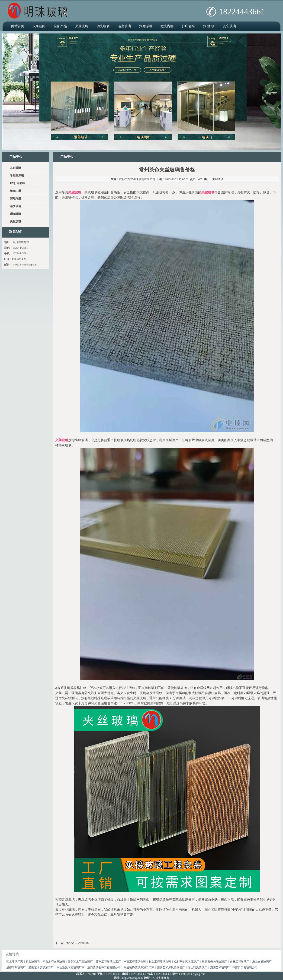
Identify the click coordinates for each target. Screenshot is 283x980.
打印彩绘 (188, 26)
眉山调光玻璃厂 (197, 967)
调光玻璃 (103, 26)
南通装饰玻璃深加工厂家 (139, 967)
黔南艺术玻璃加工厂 (41, 967)
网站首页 (18, 26)
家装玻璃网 (33, 962)
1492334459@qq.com (25, 265)
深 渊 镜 (209, 26)
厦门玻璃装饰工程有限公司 (104, 967)
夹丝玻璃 (82, 26)
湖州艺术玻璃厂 (220, 967)
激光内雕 (167, 26)
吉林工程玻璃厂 (240, 962)
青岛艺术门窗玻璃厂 (80, 962)
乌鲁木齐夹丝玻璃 (54, 962)
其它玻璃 (229, 26)
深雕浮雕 (146, 26)
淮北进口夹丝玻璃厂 (79, 943)
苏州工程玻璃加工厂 (108, 962)
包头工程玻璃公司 (160, 962)
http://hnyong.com (132, 978)
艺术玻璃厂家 (15, 962)
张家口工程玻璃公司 (245, 967)
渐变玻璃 (124, 26)
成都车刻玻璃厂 (16, 967)
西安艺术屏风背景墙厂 (171, 967)
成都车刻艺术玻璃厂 (187, 962)
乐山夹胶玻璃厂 (262, 962)
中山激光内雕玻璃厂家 (71, 967)
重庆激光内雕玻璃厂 (214, 962)
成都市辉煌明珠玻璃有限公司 (137, 179)
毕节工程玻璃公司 (135, 962)
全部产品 (60, 26)
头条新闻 (39, 26)
